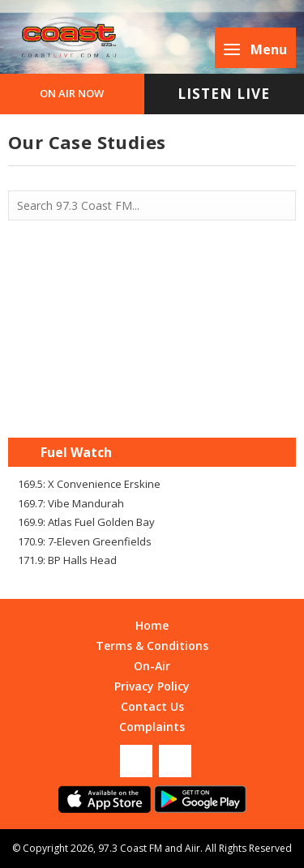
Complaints (152, 727)
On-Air (152, 666)
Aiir (193, 848)
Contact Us (152, 706)
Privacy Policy (152, 686)
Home (152, 625)
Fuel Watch (76, 452)
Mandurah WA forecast (152, 405)
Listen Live (224, 94)
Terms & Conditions (152, 646)
